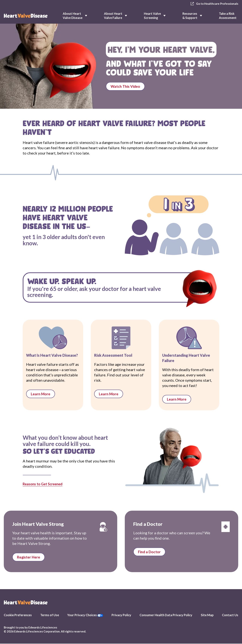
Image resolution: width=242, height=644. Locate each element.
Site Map (207, 615)
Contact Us (230, 615)
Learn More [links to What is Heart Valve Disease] (41, 394)
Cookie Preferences (18, 615)
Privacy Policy (121, 615)
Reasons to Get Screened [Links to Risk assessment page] (44, 484)
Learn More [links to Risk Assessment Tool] (109, 394)
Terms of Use (50, 615)
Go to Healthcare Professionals (213, 4)
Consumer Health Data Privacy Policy (166, 615)
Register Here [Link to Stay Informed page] (29, 557)
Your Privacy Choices (85, 615)
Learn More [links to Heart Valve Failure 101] (177, 399)
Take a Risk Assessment (228, 16)
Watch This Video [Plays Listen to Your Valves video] (126, 87)
